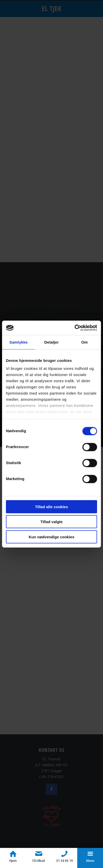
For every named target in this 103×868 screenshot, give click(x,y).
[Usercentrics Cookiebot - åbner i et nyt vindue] (75, 328)
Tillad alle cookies (51, 507)
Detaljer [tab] (51, 342)
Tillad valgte (51, 522)
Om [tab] (84, 342)
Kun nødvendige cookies (51, 537)
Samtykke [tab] (19, 342)
